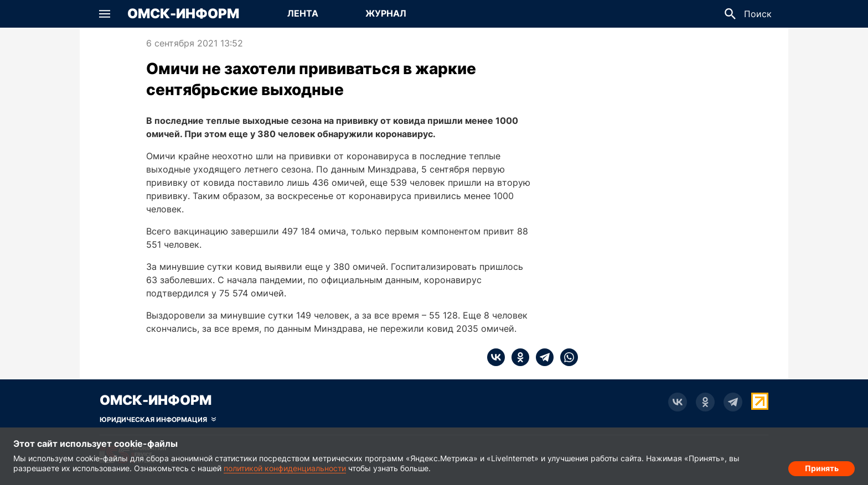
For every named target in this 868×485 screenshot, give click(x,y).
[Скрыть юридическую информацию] (158, 420)
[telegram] (541, 357)
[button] (105, 14)
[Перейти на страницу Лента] (303, 14)
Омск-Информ (183, 14)
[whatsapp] (566, 357)
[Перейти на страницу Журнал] (386, 14)
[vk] (496, 357)
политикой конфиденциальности (285, 468)
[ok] (517, 357)
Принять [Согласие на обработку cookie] (822, 466)
